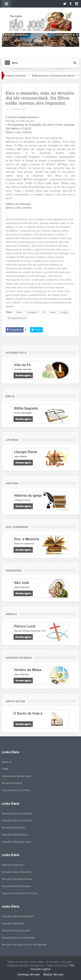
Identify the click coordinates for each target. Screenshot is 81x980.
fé (44, 312)
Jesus (53, 312)
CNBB (5, 769)
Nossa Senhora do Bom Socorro (20, 893)
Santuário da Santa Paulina (17, 879)
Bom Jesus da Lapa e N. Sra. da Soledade (24, 945)
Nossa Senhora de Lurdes (16, 930)
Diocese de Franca (12, 783)
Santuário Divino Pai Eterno (17, 820)
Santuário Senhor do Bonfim (18, 916)
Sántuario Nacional (12, 865)
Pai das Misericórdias (13, 828)
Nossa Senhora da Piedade (17, 813)
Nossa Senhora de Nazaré (16, 886)
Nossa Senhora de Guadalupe (18, 938)
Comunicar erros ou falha (16, 790)
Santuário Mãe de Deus (15, 835)
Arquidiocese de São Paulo (17, 776)
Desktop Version (29, 974)
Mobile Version (53, 974)
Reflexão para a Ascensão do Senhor (58, 75)
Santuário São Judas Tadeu (17, 842)
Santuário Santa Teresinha (16, 872)
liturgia (64, 312)
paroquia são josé (17, 318)
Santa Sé (7, 762)
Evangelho (32, 312)
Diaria (19, 312)
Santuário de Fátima (13, 923)
